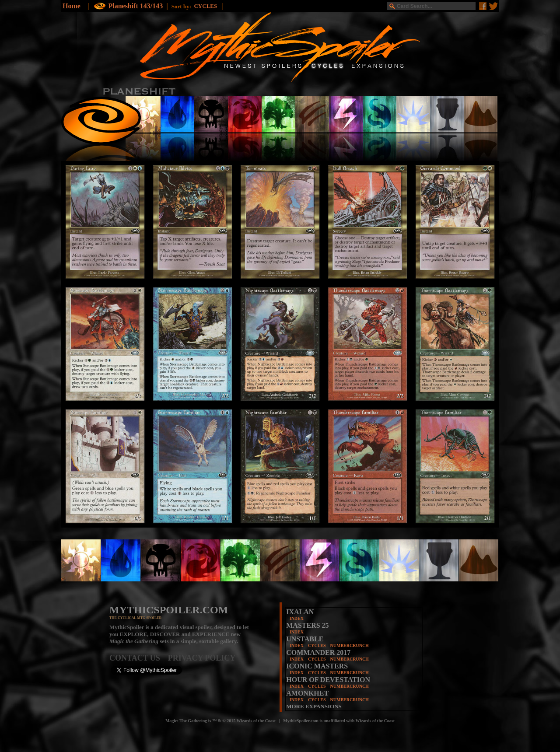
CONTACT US (139, 658)
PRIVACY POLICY (202, 658)
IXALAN (300, 612)
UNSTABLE (305, 639)
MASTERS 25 (307, 625)
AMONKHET (307, 693)
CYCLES (317, 645)
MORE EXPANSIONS (314, 706)
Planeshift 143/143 (135, 6)
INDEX (297, 618)
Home (72, 6)
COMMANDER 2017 (318, 652)
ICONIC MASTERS (317, 666)
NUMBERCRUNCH (350, 645)
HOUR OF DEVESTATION (328, 680)
